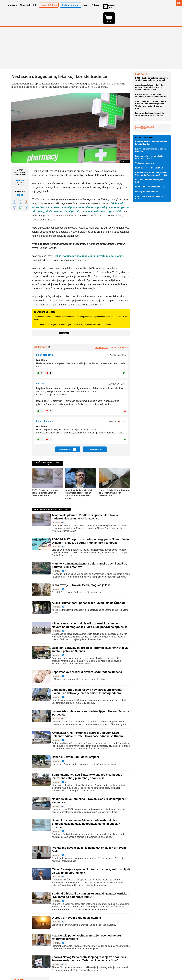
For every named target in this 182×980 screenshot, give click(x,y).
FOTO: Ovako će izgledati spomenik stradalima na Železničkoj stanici (45, 478)
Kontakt (39, 970)
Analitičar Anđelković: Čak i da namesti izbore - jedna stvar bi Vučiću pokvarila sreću (79, 480)
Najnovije (141, 59)
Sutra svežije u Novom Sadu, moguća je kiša (81, 570)
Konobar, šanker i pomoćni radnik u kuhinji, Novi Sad (151, 260)
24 (64, 886)
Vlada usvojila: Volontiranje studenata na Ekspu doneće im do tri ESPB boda (152, 73)
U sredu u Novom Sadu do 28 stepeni (76, 903)
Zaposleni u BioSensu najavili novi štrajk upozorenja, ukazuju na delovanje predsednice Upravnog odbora (87, 677)
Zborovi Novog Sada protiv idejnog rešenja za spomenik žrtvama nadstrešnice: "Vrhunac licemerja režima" (89, 944)
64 (64, 726)
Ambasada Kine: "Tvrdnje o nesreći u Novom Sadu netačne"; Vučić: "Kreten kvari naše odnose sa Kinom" (88, 720)
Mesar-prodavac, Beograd (147, 309)
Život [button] (86, 9)
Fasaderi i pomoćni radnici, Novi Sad (150, 298)
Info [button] (35, 9)
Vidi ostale (162, 247)
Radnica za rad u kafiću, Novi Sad (150, 304)
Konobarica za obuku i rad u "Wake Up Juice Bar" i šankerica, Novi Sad (151, 291)
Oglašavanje (28, 970)
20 (64, 556)
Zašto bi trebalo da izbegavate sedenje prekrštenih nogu (151, 90)
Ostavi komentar (95, 435)
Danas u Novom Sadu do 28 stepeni (75, 742)
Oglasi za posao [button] (71, 9)
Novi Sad (20, 166)
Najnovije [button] (12, 9)
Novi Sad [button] (25, 9)
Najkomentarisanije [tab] (145, 179)
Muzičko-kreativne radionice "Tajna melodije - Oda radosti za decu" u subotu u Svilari (152, 82)
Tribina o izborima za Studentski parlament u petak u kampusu (152, 64)
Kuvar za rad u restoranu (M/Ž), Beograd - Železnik (149, 275)
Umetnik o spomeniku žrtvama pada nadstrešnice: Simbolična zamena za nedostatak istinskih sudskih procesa (86, 809)
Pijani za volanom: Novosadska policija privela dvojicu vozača (152, 107)
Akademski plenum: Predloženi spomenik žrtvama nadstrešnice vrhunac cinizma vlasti (85, 502)
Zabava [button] (96, 9)
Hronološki (102, 333)
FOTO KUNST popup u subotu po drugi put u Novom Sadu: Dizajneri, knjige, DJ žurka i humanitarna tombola (91, 526)
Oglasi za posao (144, 255)
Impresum (49, 970)
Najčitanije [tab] (141, 181)
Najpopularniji (119, 333)
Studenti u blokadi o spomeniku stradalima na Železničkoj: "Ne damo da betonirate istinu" (90, 881)
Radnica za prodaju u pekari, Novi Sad (150, 315)
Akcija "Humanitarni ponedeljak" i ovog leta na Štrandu (88, 588)
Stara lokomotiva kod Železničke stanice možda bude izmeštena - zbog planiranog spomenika (87, 762)
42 (64, 768)
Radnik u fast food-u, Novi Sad (149, 285)
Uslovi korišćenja (63, 970)
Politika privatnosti (80, 970)
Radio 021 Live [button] (49, 9)
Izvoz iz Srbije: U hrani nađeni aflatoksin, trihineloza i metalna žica (114, 478)
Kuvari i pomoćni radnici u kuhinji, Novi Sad (151, 267)
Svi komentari (68, 435)
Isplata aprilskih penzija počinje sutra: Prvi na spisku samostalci (150, 167)
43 (64, 862)
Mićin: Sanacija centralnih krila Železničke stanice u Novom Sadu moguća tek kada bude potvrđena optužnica (90, 610)
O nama (16, 970)
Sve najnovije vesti (158, 119)
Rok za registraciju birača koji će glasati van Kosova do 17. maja (152, 114)
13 (64, 950)
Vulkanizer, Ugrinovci (145, 280)
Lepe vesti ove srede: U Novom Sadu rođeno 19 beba (87, 657)
